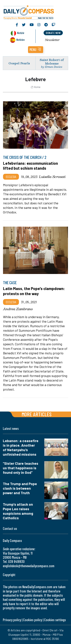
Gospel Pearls (19, 63)
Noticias (20, 40)
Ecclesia (11, 177)
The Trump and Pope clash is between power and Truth (20, 488)
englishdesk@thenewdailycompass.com (29, 566)
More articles (37, 414)
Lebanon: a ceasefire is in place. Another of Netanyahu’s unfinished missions (21, 447)
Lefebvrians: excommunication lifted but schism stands (30, 166)
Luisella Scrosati (52, 177)
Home (35, 87)
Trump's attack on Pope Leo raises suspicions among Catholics (18, 511)
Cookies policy (33, 620)
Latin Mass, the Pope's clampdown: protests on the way (34, 291)
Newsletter (52, 40)
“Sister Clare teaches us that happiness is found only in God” (21, 468)
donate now (53, 33)
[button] (36, 50)
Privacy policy (12, 620)
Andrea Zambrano (18, 309)
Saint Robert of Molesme (52, 62)
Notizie (21, 33)
